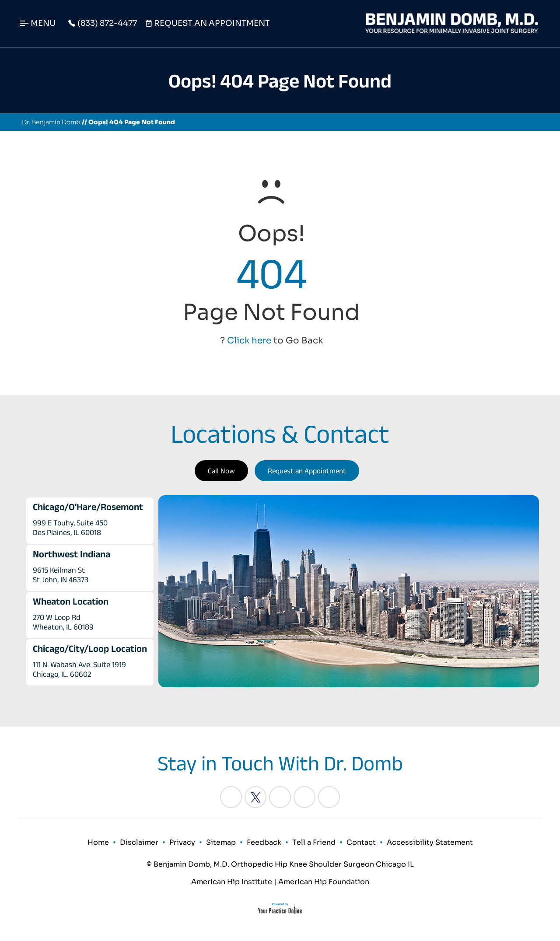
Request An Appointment (212, 23)
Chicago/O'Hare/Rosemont (88, 507)
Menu (43, 23)
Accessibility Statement (430, 842)
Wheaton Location (71, 601)
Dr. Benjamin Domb (51, 122)
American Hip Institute (232, 882)
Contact (361, 842)
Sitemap (221, 842)
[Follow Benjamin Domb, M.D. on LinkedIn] (280, 797)
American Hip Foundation (324, 882)
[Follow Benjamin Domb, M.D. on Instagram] (304, 797)
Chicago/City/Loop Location (90, 648)
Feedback (264, 842)
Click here (249, 341)
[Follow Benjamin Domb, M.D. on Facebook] (231, 797)
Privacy (182, 842)
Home (98, 842)
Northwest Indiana (72, 554)
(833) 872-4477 (107, 23)
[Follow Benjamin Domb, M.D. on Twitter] (255, 797)
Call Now (221, 471)
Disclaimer (139, 842)
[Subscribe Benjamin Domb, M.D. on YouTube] (329, 797)
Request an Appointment (307, 471)
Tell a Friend (314, 842)
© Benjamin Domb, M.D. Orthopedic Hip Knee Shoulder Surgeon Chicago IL (280, 864)
